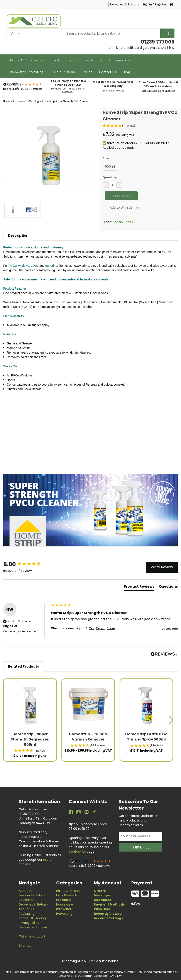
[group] (26, 564)
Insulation (92, 60)
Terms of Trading (32, 918)
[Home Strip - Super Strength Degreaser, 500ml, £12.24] (30, 705)
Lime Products (62, 60)
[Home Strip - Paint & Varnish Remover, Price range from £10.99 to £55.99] (88, 705)
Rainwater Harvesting (29, 72)
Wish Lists (102, 909)
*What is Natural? (32, 936)
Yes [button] (92, 628)
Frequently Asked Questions (32, 898)
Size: (106, 158)
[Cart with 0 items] (171, 4)
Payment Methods (109, 904)
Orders (100, 891)
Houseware (120, 60)
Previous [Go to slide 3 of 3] (5, 720)
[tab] (139, 587)
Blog (126, 72)
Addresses (103, 900)
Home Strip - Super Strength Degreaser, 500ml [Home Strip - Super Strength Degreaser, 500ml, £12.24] (30, 739)
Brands (87, 72)
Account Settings (108, 918)
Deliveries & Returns (125, 4)
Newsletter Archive (33, 927)
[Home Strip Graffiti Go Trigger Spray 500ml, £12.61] (146, 705)
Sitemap (25, 946)
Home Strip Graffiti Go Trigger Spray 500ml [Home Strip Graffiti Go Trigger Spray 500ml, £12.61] (146, 737)
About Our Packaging (27, 911)
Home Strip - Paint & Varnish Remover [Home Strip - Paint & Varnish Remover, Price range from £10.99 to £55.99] (88, 737)
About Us (25, 891)
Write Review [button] (162, 567)
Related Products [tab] (24, 666)
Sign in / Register (154, 4)
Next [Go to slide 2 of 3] (171, 720)
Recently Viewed (108, 914)
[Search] (167, 33)
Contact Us (108, 72)
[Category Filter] (15, 33)
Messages (102, 895)
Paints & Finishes (26, 60)
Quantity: (110, 177)
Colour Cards (65, 72)
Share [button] (111, 628)
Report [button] (100, 628)
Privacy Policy (29, 923)
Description (18, 235)
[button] (23, 84)
